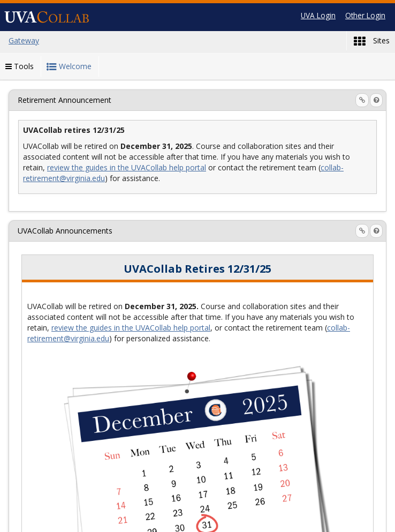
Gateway (86, 520)
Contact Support (143, 520)
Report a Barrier (212, 520)
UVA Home (272, 520)
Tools (20, 66)
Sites (372, 41)
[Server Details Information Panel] (311, 520)
